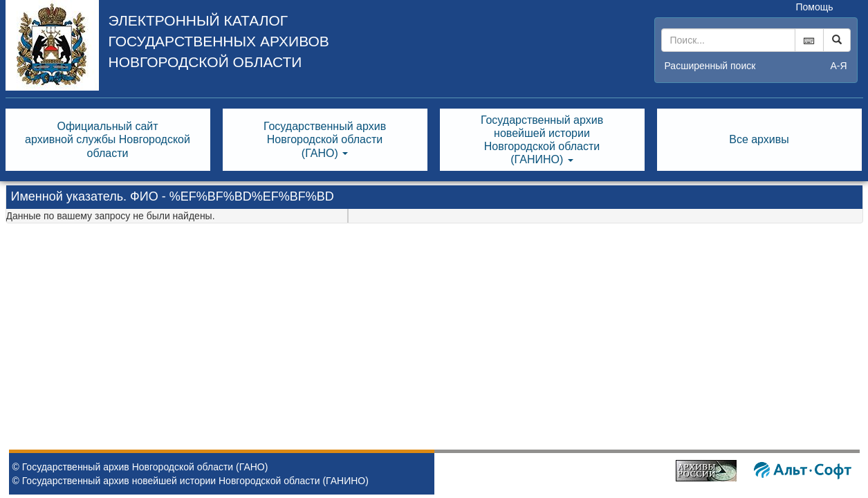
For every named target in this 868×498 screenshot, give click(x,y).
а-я (838, 66)
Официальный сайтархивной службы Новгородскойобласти (108, 139)
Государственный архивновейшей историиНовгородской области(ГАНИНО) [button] (542, 140)
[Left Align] (837, 40)
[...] (728, 40)
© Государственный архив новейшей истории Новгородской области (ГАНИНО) (191, 481)
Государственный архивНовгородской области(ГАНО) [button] (325, 139)
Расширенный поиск (710, 66)
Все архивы (759, 139)
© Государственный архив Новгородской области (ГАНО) (140, 467)
